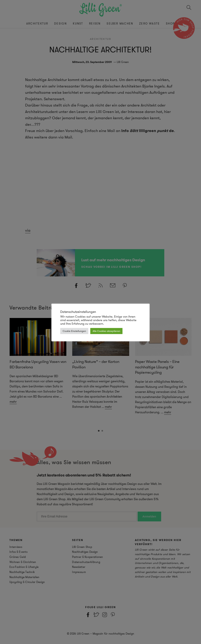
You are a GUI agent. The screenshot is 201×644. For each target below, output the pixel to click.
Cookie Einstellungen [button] (74, 331)
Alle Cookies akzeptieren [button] (106, 331)
